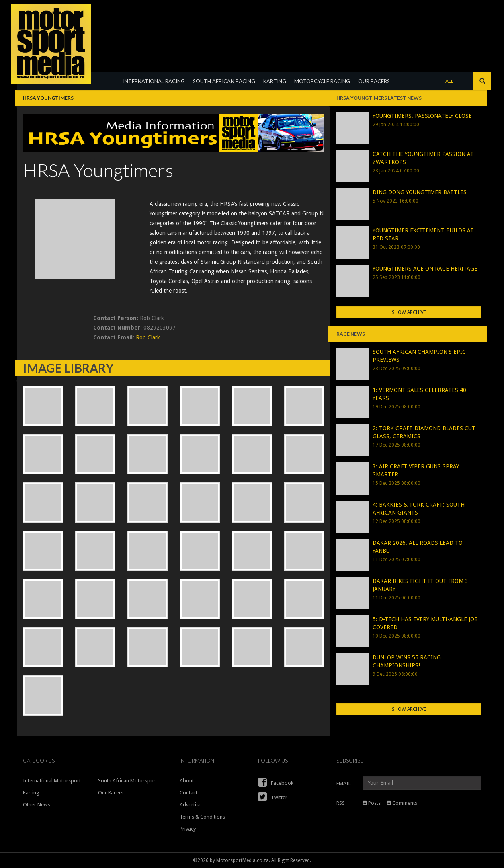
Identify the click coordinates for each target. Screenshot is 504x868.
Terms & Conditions (202, 817)
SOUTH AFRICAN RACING (224, 81)
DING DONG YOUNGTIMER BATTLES (420, 192)
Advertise (191, 805)
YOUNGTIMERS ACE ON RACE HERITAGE (425, 269)
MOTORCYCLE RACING (322, 81)
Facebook (276, 783)
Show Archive (409, 312)
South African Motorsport (128, 781)
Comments (402, 803)
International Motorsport (52, 781)
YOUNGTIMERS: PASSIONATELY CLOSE (422, 116)
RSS (341, 803)
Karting (31, 793)
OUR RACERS (374, 81)
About (187, 781)
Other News (37, 805)
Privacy (188, 829)
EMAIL (344, 783)
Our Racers (111, 793)
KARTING (275, 81)
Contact (188, 793)
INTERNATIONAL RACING (154, 81)
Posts (372, 803)
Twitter (273, 797)
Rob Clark (148, 337)
